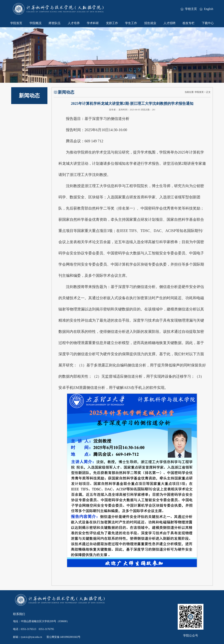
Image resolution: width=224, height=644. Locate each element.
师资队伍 (55, 23)
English (206, 9)
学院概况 (35, 23)
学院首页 (16, 23)
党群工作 (112, 23)
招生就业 (150, 23)
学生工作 (131, 23)
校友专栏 (189, 23)
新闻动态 (29, 96)
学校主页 (189, 9)
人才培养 (74, 23)
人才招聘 (169, 23)
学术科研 (93, 23)
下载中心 (208, 23)
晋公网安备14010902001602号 (63, 637)
